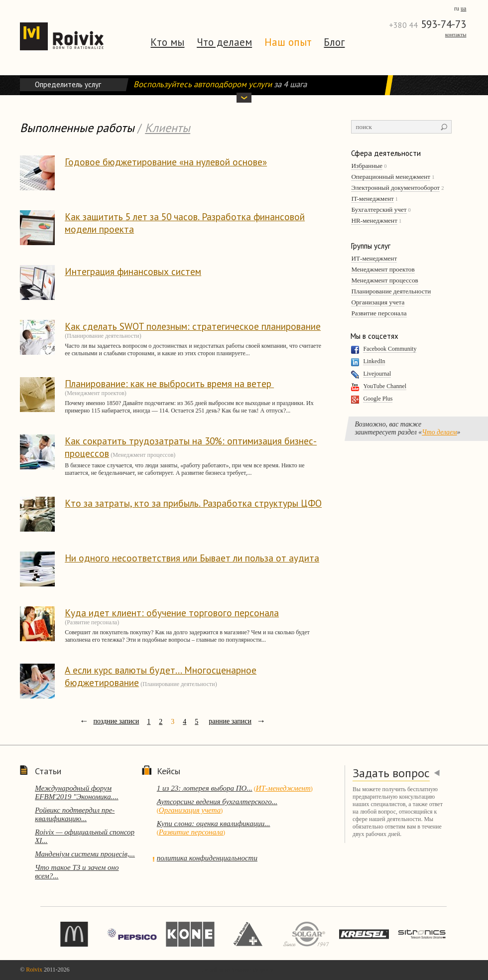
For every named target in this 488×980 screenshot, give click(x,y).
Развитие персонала (379, 313)
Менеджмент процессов (384, 280)
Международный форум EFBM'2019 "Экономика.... (77, 792)
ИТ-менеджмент (374, 258)
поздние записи (116, 721)
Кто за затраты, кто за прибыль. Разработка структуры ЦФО (193, 503)
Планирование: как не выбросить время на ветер (169, 383)
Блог (334, 42)
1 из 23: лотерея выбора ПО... (205, 788)
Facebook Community (390, 349)
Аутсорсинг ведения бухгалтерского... (217, 802)
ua (463, 8)
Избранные (367, 166)
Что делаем (224, 42)
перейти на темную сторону (238, 970)
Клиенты (168, 128)
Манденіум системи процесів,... (85, 854)
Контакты (456, 34)
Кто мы (167, 42)
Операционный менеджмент (391, 177)
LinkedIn (374, 361)
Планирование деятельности (391, 291)
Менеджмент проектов (383, 269)
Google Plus (378, 399)
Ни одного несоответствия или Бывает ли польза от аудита (192, 558)
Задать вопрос (391, 773)
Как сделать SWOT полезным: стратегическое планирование (193, 326)
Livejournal (377, 374)
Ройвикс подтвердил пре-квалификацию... (75, 814)
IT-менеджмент (372, 199)
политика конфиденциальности (207, 858)
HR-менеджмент (374, 220)
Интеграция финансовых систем (133, 271)
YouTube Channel (385, 386)
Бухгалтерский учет (379, 210)
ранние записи (230, 721)
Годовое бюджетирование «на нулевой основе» (166, 162)
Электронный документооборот (395, 188)
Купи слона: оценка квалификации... (214, 824)
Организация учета (378, 302)
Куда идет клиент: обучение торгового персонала (172, 613)
